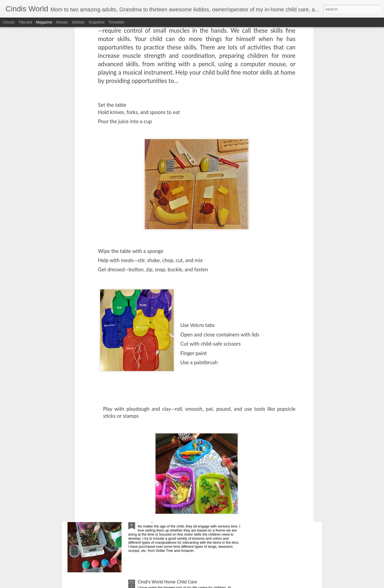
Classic (9, 22)
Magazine (44, 22)
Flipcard (25, 22)
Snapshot (97, 22)
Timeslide (116, 22)
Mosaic (62, 22)
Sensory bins (150, 521)
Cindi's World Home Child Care (168, 582)
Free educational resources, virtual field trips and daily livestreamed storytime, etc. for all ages (189, 400)
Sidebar (78, 22)
